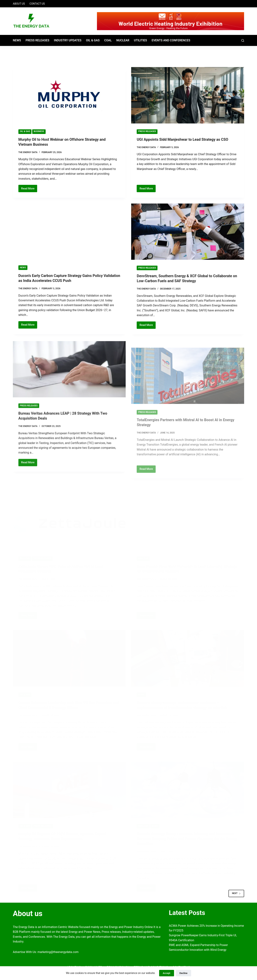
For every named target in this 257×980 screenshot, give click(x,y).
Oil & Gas (93, 40)
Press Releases (37, 40)
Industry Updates (68, 40)
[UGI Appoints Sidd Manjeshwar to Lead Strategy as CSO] (188, 95)
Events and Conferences (171, 40)
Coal (108, 40)
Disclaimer (94, 965)
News (17, 40)
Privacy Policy (118, 965)
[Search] (243, 41)
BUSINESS (39, 131)
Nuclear (123, 40)
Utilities (140, 40)
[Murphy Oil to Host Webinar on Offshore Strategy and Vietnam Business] (69, 95)
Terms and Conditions (151, 965)
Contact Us (37, 4)
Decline (184, 973)
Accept (167, 973)
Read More (29, 189)
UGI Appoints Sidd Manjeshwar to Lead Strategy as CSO (183, 139)
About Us (19, 4)
